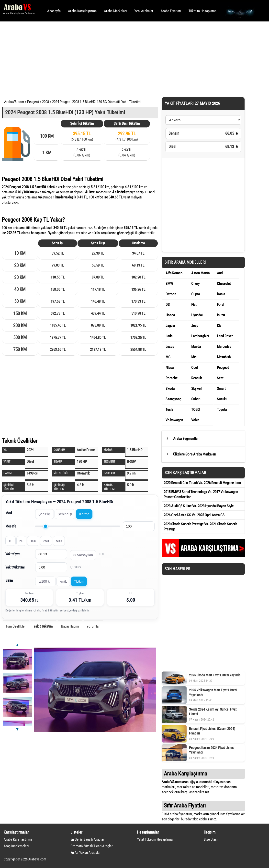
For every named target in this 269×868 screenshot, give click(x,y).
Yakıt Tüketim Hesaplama (155, 839)
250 (46, 541)
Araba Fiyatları (171, 11)
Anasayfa (54, 11)
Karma (84, 514)
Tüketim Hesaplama (202, 11)
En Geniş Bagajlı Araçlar (87, 839)
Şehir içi (45, 514)
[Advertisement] (128, 59)
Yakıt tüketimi (15, 567)
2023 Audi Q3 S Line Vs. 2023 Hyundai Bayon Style (199, 506)
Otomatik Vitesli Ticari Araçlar (92, 846)
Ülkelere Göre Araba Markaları (195, 454)
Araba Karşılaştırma (82, 11)
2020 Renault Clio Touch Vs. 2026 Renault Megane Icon (202, 483)
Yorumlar (93, 626)
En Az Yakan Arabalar (86, 853)
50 (22, 541)
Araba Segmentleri (186, 439)
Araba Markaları (115, 11)
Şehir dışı (65, 514)
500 (59, 541)
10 (11, 541)
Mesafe (11, 526)
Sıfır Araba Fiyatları (185, 806)
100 (33, 541)
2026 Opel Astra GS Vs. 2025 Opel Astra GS (194, 515)
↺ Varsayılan (83, 555)
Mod (9, 513)
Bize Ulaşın (212, 839)
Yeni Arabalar (144, 11)
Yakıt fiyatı (13, 554)
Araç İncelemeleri (16, 846)
